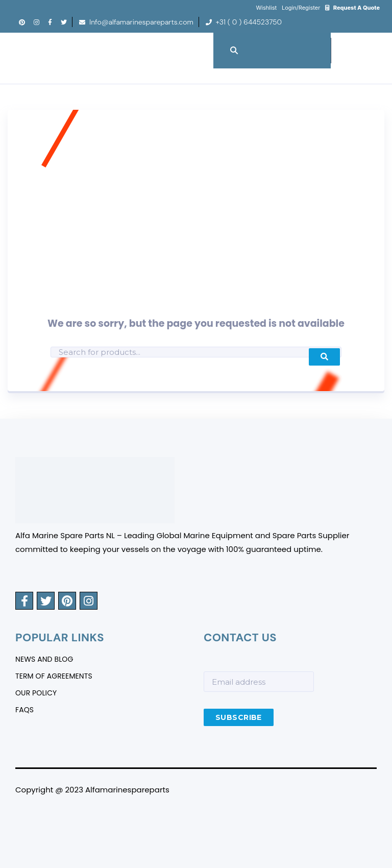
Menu (372, 45)
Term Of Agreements (54, 677)
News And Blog (44, 660)
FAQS (24, 710)
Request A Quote (352, 8)
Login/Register (301, 8)
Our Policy (36, 693)
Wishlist (267, 8)
